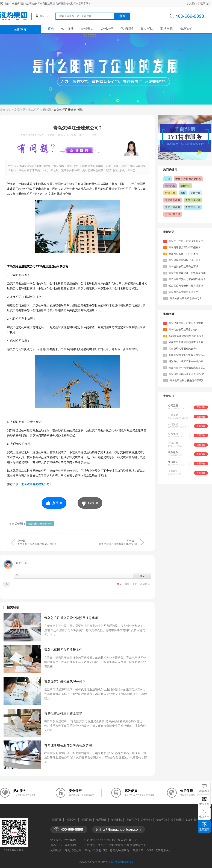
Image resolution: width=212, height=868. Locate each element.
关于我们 (146, 820)
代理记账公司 (173, 214)
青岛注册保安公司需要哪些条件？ (187, 279)
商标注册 (185, 186)
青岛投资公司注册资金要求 (63, 713)
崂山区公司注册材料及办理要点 (186, 286)
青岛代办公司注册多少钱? (183, 329)
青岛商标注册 (173, 200)
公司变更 (87, 28)
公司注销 (107, 28)
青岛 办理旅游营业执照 (188, 179)
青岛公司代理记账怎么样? (183, 349)
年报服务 (173, 462)
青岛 (42, 16)
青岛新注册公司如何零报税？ (185, 247)
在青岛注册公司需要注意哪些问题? (118, 544)
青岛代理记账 (193, 200)
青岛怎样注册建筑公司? (69, 110)
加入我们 (192, 4)
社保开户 (131, 820)
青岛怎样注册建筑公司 (40, 524)
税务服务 (173, 452)
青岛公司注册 (173, 207)
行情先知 (161, 820)
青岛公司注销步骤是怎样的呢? (186, 380)
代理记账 (127, 28)
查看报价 (201, 407)
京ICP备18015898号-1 (121, 862)
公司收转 (173, 434)
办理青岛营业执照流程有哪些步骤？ (188, 355)
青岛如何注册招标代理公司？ (65, 682)
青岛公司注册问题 (40, 110)
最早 (127, 584)
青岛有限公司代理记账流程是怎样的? (189, 368)
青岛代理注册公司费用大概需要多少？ (190, 323)
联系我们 (205, 4)
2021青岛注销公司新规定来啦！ (186, 336)
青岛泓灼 (6, 110)
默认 (120, 584)
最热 (135, 584)
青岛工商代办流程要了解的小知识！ (37, 544)
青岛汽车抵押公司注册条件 (63, 650)
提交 (142, 576)
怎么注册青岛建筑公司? (36, 484)
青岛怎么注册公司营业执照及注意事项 (71, 618)
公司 (168, 179)
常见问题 (166, 28)
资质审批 (147, 28)
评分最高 (145, 584)
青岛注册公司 (193, 207)
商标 (183, 193)
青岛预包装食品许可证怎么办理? (187, 374)
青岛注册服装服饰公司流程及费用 (68, 745)
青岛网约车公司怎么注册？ (183, 292)
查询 (122, 16)
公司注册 (67, 28)
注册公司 (170, 193)
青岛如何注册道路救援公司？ (186, 298)
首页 (51, 28)
